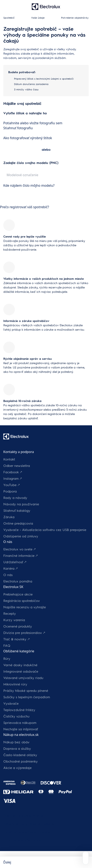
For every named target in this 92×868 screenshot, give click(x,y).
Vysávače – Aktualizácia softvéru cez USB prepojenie (45, 530)
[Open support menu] (86, 858)
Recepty (10, 613)
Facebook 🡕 (13, 472)
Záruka (9, 517)
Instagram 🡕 (13, 478)
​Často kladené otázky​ (20, 755)
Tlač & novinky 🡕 (17, 639)
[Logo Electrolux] (16, 436)
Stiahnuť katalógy (17, 510)
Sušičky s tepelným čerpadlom (27, 697)
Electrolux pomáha (18, 581)
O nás (8, 575)
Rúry (7, 658)
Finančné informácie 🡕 (21, 555)
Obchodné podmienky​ (21, 761)
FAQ (7, 645)
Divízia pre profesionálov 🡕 (24, 633)
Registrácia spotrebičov (22, 601)
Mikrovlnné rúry (15, 684)
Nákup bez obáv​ (16, 742)
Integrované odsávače (21, 671)
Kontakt (9, 459)
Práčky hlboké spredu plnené (26, 690)
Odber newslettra (17, 466)
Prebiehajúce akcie (18, 594)
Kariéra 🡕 (11, 568)
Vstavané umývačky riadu (23, 678)
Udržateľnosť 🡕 (15, 562)
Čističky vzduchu (16, 716)
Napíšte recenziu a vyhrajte (25, 607)
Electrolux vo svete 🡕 (19, 549)
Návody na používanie (21, 504)
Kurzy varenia (14, 620)
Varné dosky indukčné (20, 665)
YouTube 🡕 (12, 485)
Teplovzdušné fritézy (19, 710)
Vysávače (11, 703)
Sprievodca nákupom (20, 723)
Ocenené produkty (18, 626)
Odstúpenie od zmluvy (21, 536)
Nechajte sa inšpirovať (21, 729)
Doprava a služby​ (17, 748)
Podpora (10, 491)
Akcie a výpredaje (17, 768)
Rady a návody (15, 498)
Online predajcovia (18, 523)
